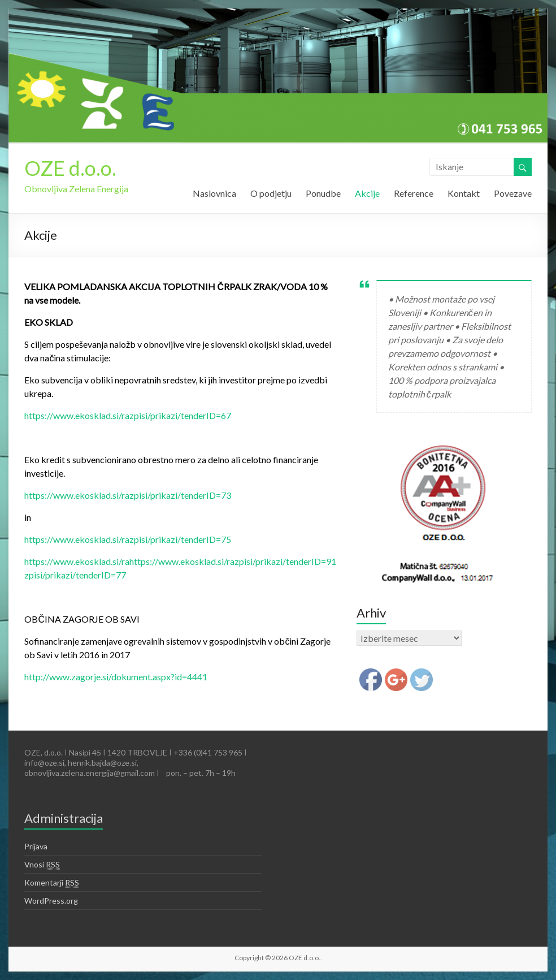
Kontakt (464, 193)
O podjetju (271, 193)
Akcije (367, 193)
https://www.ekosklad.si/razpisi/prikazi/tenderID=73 (128, 495)
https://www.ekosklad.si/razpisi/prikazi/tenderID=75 (128, 539)
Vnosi (42, 865)
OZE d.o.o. (70, 168)
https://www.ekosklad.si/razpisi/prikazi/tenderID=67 (128, 415)
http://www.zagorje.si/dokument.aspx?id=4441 (116, 677)
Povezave (513, 193)
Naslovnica (214, 193)
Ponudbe (323, 193)
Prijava (36, 846)
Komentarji (52, 883)
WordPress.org (51, 901)
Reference (414, 193)
